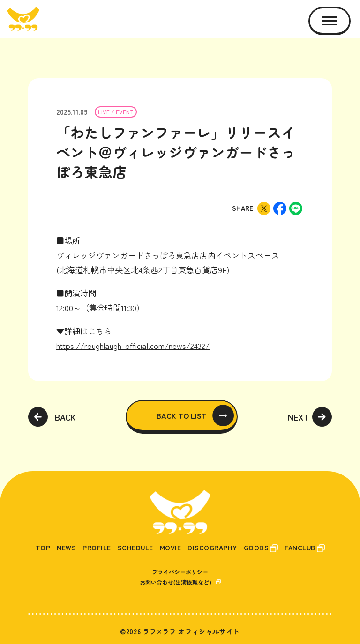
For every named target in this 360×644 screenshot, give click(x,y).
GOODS (256, 548)
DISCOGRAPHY (212, 548)
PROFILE (97, 548)
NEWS (66, 548)
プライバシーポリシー (180, 572)
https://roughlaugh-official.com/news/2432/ (133, 345)
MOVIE (171, 548)
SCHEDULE (135, 548)
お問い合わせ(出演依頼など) (176, 582)
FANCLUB (300, 548)
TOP (43, 548)
